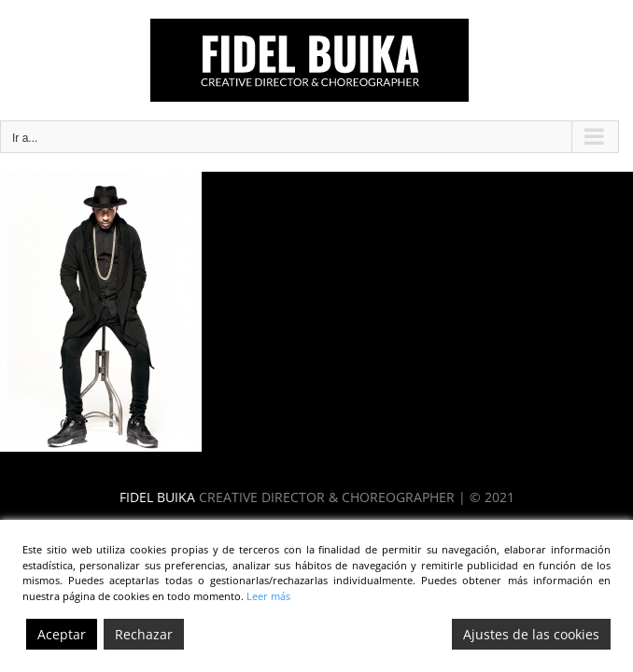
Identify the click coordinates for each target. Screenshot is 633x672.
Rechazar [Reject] (144, 634)
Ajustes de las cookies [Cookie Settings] (531, 634)
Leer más (268, 596)
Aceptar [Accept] (62, 634)
